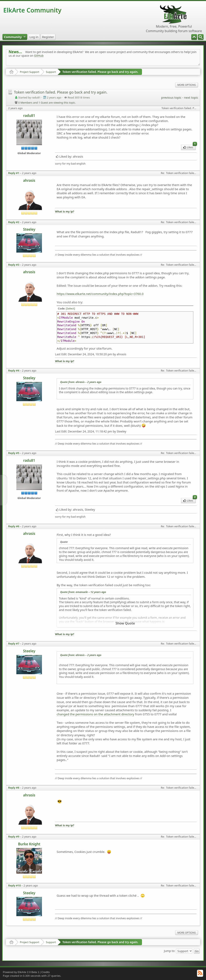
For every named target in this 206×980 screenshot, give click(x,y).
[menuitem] (201, 37)
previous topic (171, 97)
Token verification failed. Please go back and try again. (100, 72)
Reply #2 (14, 222)
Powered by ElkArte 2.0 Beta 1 (21, 972)
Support (51, 72)
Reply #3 (14, 265)
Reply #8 (14, 788)
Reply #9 (14, 837)
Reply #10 (15, 885)
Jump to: (169, 951)
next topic (191, 97)
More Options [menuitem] (187, 85)
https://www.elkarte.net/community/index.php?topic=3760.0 (100, 294)
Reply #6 (14, 526)
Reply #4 (14, 370)
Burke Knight (29, 844)
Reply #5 (14, 453)
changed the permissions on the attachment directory (95, 714)
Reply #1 (14, 173)
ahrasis (29, 180)
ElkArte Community (32, 10)
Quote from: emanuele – (83, 592)
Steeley (29, 229)
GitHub (39, 56)
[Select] (70, 308)
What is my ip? (65, 212)
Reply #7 (14, 644)
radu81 (29, 116)
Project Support (30, 72)
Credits (46, 972)
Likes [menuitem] (190, 147)
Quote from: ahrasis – (81, 382)
